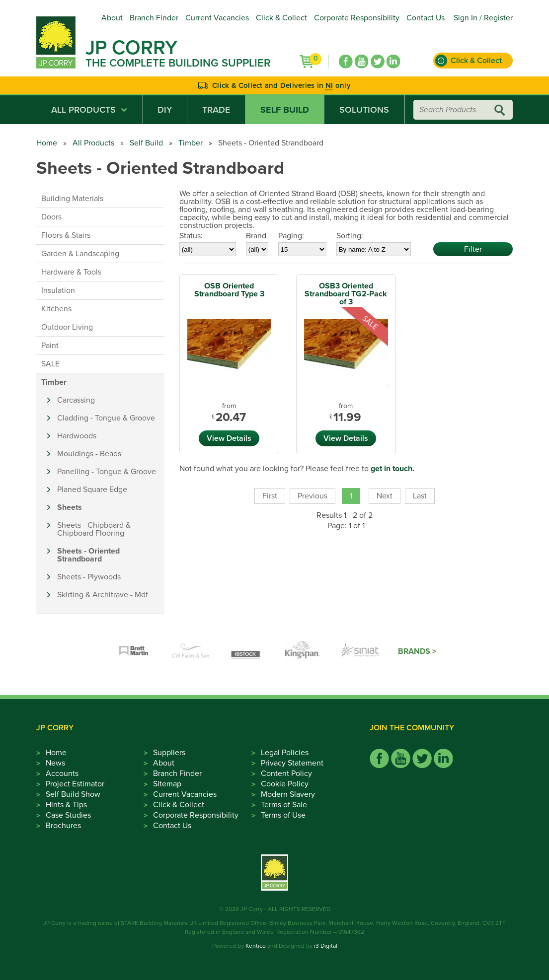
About (112, 18)
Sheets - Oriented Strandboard (88, 555)
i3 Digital (326, 946)
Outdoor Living (67, 327)
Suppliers (169, 753)
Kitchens (56, 309)
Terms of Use (283, 815)
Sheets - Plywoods (89, 577)
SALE (50, 364)
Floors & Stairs (66, 235)
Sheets (70, 507)
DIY (165, 110)
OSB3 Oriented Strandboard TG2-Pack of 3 (346, 294)
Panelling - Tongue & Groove (107, 472)
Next (385, 496)
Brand (256, 236)
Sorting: (350, 236)
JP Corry (131, 48)
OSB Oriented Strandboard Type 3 (229, 290)
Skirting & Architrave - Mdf (103, 595)
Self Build (285, 110)
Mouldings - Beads (89, 454)
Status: (191, 236)
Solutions (364, 110)
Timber (191, 143)
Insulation (58, 290)
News (55, 763)
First (270, 496)
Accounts (62, 773)
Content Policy (286, 773)
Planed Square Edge (92, 490)
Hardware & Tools (71, 272)
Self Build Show (73, 794)
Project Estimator (75, 784)
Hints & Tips (66, 805)
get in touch (392, 469)
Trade (216, 110)
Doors (51, 217)
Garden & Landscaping (80, 254)
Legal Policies (285, 753)
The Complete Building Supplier (178, 63)
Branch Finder (154, 18)
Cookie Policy (285, 784)
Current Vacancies (217, 18)
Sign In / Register (483, 18)
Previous (313, 496)
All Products (89, 110)
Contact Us (426, 18)
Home (47, 143)
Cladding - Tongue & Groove (106, 418)
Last (420, 496)
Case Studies (68, 815)
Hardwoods (77, 436)
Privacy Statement (292, 763)
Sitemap (167, 784)
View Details (229, 438)
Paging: (291, 236)
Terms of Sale (284, 805)
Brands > (417, 651)
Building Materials (72, 199)
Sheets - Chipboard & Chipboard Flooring (94, 529)
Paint (50, 346)
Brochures (63, 826)
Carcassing (76, 400)
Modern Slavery (288, 794)
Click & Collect (281, 18)
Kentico (256, 946)
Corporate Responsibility (357, 18)
